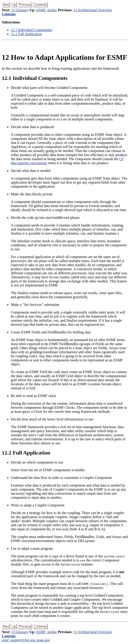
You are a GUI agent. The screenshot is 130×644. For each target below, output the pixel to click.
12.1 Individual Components (32, 30)
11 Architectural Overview (93, 10)
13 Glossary (20, 10)
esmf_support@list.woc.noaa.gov (26, 640)
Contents (9, 14)
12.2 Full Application (26, 34)
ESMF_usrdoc (47, 10)
